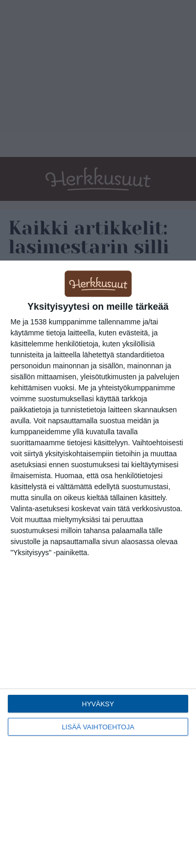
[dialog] (98, 564)
